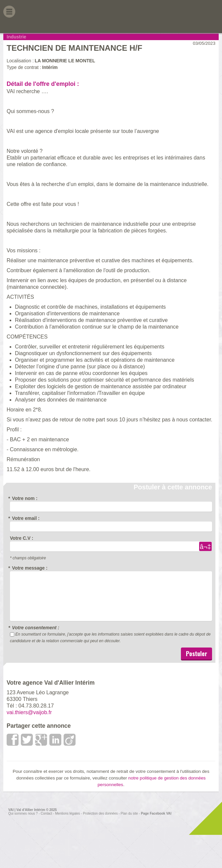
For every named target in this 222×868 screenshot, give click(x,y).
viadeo (70, 740)
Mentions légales (67, 813)
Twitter (27, 740)
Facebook (13, 740)
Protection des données (100, 813)
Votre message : (29, 568)
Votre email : (25, 518)
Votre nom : (24, 498)
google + (41, 740)
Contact (46, 813)
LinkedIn (56, 740)
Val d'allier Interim (197, 17)
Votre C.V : (22, 538)
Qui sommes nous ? (23, 813)
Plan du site (129, 813)
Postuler (196, 653)
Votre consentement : (35, 628)
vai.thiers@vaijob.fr (29, 712)
